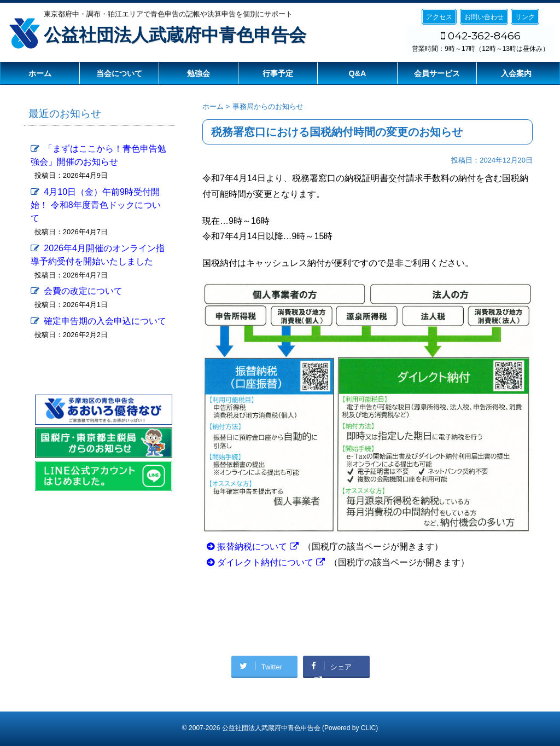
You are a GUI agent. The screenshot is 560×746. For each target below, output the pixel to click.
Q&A (358, 73)
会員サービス (437, 73)
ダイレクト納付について (265, 562)
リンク (525, 17)
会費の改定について (83, 291)
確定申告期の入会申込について (105, 321)
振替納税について (252, 547)
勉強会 (199, 73)
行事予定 (278, 73)
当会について (119, 73)
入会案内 (516, 73)
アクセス (439, 17)
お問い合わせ (484, 17)
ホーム (40, 73)
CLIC (368, 726)
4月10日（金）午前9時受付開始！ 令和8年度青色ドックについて (95, 205)
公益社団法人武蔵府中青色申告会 (175, 35)
